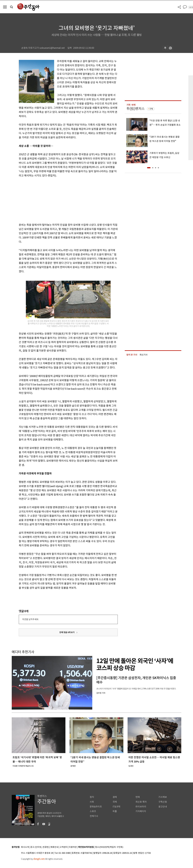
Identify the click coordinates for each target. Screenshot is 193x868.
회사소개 (25, 847)
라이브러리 (141, 807)
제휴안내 (54, 847)
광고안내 (163, 807)
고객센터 (64, 847)
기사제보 (163, 797)
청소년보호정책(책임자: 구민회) (109, 847)
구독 (151, 109)
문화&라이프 (96, 807)
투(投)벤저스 (135, 109)
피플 (115, 811)
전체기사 (94, 816)
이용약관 (73, 847)
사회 (92, 802)
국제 (115, 802)
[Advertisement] (61, 200)
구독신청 (163, 802)
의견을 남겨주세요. (31, 619)
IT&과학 (116, 807)
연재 (138, 797)
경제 (115, 797)
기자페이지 (141, 811)
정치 (92, 797)
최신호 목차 (141, 802)
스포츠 (93, 811)
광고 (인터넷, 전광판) (40, 847)
